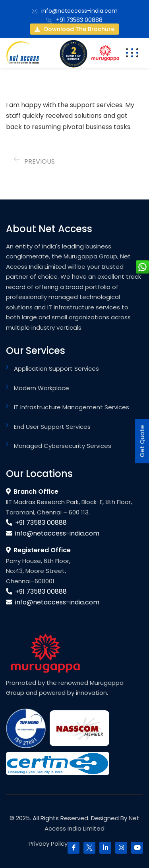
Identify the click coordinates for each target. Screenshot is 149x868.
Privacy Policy (48, 844)
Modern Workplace (42, 388)
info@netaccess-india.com (79, 11)
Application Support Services (56, 369)
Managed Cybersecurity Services (63, 446)
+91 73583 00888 (79, 20)
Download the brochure (74, 29)
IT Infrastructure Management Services (72, 407)
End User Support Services (52, 427)
